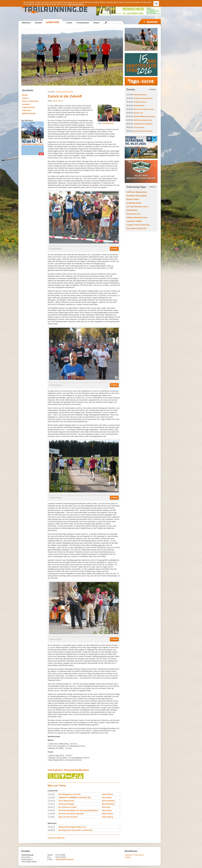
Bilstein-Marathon (140, 95)
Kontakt (128, 857)
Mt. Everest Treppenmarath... (144, 109)
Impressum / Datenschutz (134, 855)
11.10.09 (52, 814)
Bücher (25, 95)
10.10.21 (52, 794)
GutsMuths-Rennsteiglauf (143, 124)
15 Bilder (114, 385)
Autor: (106, 123)
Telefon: (50, 855)
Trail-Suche (27, 110)
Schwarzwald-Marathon (64, 92)
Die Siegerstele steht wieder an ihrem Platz (76, 830)
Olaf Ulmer (106, 807)
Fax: (49, 857)
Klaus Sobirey (108, 817)
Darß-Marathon (139, 106)
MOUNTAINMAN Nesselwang (144, 116)
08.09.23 (52, 830)
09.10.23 (52, 827)
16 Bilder (114, 498)
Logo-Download (28, 107)
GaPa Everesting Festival (143, 120)
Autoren (25, 98)
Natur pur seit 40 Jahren (68, 817)
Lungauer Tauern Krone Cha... (138, 225)
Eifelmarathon (132, 210)
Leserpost (26, 104)
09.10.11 (52, 807)
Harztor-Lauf (138, 113)
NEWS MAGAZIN (29, 114)
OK (156, 4)
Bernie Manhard (108, 801)
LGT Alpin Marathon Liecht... (138, 207)
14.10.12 (52, 804)
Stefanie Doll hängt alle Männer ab (72, 827)
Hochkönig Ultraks (134, 203)
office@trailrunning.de (64, 859)
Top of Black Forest (66, 801)
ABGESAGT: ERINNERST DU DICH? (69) (75, 798)
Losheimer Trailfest (134, 221)
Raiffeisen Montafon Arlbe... (137, 218)
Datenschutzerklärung (76, 4)
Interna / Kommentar (30, 101)
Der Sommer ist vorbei (67, 807)
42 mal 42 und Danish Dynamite (71, 814)
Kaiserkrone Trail (133, 214)
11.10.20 (52, 798)
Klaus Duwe (107, 798)
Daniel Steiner (58, 101)
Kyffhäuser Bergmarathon (143, 98)
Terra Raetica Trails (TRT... (137, 228)
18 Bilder (114, 249)
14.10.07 (52, 817)
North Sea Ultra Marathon (143, 131)
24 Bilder (114, 639)
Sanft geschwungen (66, 804)
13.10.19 (52, 801)
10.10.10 (52, 810)
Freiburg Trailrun (140, 102)
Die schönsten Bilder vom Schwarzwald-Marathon (78, 810)
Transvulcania (139, 127)
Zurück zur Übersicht (56, 838)
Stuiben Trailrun (133, 199)
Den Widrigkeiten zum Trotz (70, 794)
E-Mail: (50, 859)
